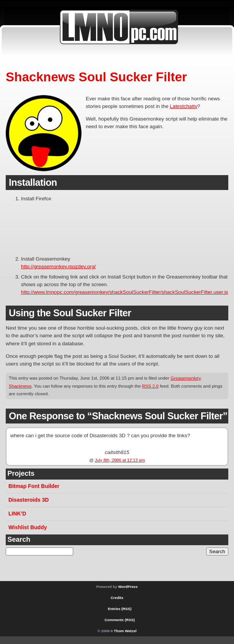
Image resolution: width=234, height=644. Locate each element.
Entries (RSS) (120, 609)
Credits (117, 598)
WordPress (128, 587)
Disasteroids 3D (29, 500)
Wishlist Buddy (28, 527)
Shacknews (20, 386)
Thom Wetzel (125, 631)
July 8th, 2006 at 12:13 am (120, 460)
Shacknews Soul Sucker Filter (96, 77)
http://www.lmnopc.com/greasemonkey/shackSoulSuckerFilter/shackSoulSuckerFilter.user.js (125, 292)
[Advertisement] (45, 226)
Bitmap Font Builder (34, 486)
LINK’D (17, 514)
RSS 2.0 (151, 386)
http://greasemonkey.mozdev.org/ (58, 266)
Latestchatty (184, 106)
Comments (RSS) (119, 620)
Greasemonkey (185, 378)
